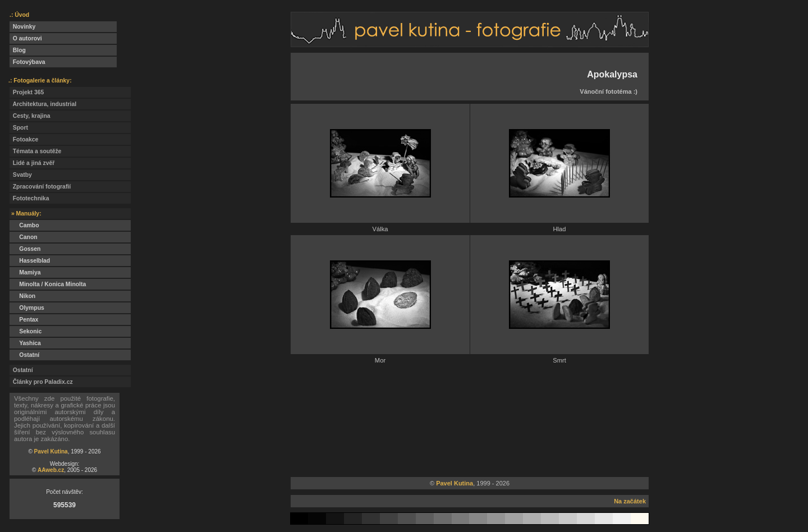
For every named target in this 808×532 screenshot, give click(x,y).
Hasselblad (30, 261)
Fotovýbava (27, 62)
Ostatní (24, 355)
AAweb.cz (51, 470)
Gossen (25, 249)
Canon (24, 237)
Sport (19, 128)
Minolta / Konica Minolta (48, 284)
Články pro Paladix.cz (41, 382)
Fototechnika (29, 198)
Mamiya (25, 272)
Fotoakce (24, 139)
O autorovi (26, 38)
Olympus (27, 308)
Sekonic (26, 331)
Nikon (22, 296)
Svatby (21, 175)
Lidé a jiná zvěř (32, 163)
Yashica (25, 343)
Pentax (24, 320)
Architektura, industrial (43, 104)
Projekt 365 (27, 92)
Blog (18, 50)
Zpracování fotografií (40, 187)
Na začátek (630, 501)
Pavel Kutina (51, 451)
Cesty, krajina (30, 116)
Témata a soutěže (35, 151)
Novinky (22, 27)
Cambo (24, 225)
